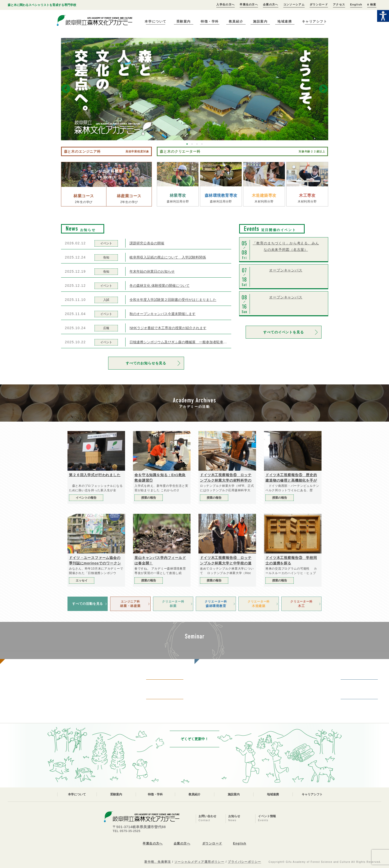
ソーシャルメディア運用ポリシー (199, 862)
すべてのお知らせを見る (146, 363)
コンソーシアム (294, 4)
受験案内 (184, 21)
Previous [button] (66, 89)
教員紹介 (236, 21)
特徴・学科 (210, 21)
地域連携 (285, 21)
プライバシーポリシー (244, 862)
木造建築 (259, 604)
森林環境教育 (216, 604)
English (356, 4)
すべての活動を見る (88, 604)
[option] (195, 89)
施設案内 (260, 21)
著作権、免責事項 (158, 862)
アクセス (339, 4)
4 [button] (202, 144)
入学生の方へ (226, 4)
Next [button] (323, 89)
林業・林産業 (130, 604)
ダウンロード (319, 4)
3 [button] (197, 144)
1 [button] (187, 144)
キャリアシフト (315, 21)
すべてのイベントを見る (283, 332)
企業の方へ (271, 4)
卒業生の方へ (249, 4)
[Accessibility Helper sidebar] (383, 16)
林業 (173, 604)
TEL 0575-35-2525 (127, 831)
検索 (372, 4)
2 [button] (192, 144)
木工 (301, 604)
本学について (155, 21)
